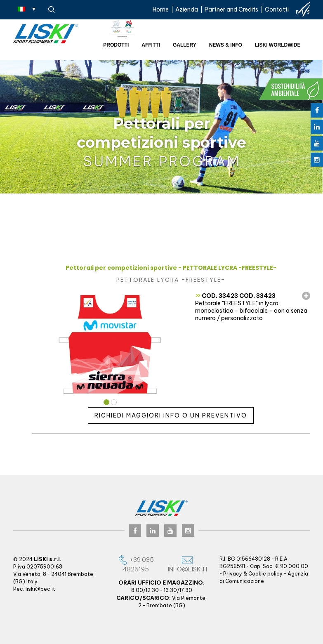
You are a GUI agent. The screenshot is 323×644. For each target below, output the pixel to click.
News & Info (226, 45)
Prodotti (116, 45)
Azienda (187, 9)
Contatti (277, 9)
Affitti (151, 45)
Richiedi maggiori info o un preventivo (171, 415)
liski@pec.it (40, 589)
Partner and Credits (231, 9)
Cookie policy (265, 574)
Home (161, 9)
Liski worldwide (278, 45)
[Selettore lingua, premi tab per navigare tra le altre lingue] (27, 9)
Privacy (233, 574)
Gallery (185, 45)
